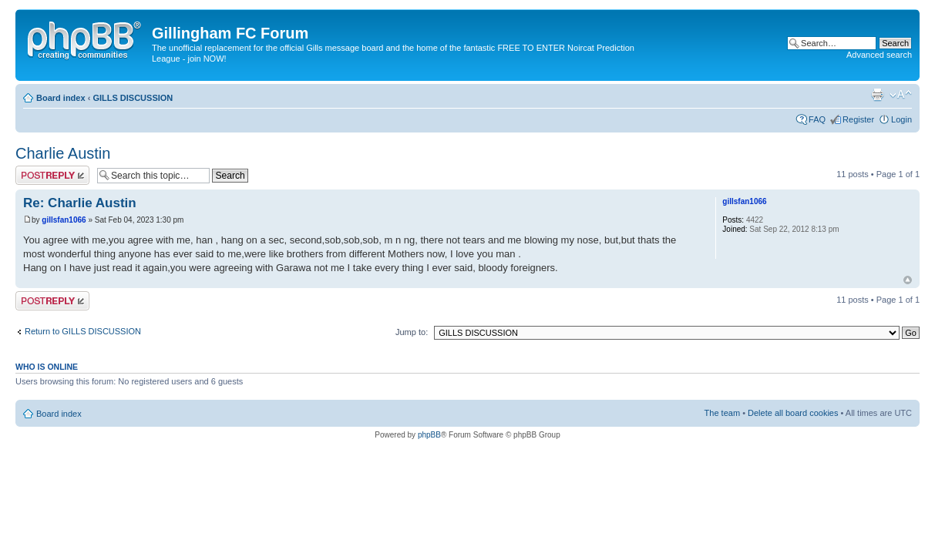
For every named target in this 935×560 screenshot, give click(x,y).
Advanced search (879, 55)
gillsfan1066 (64, 220)
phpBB (429, 435)
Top (908, 280)
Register (858, 119)
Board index (61, 98)
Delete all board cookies (793, 413)
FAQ (817, 119)
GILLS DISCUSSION (133, 98)
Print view (877, 95)
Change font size (901, 95)
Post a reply (52, 175)
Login (901, 119)
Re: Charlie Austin (80, 203)
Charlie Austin (63, 153)
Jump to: (412, 332)
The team (722, 413)
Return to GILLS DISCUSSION (83, 331)
